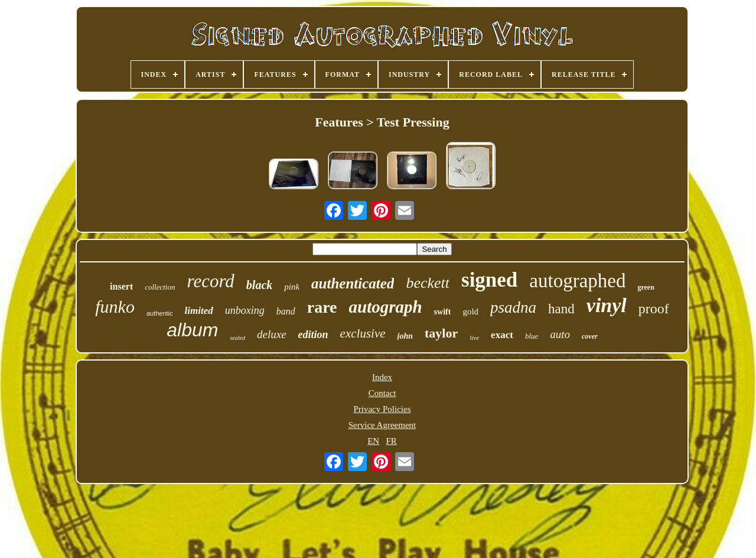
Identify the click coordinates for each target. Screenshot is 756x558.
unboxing (245, 310)
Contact (382, 393)
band (286, 311)
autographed (577, 281)
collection (160, 287)
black (259, 285)
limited (199, 311)
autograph (386, 307)
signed (489, 280)
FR (391, 441)
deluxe (272, 334)
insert (121, 286)
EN (373, 441)
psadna (513, 307)
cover (590, 336)
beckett (428, 283)
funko (115, 306)
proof (654, 309)
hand (561, 309)
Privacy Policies (382, 409)
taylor (441, 333)
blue (532, 336)
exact (502, 335)
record (210, 281)
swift (443, 312)
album (192, 330)
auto (560, 334)
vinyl (607, 305)
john (405, 336)
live (474, 338)
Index (382, 377)
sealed (237, 338)
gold (470, 312)
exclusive (363, 333)
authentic (160, 313)
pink (292, 287)
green (646, 287)
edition (313, 335)
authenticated (353, 283)
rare (322, 307)
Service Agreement (382, 425)
